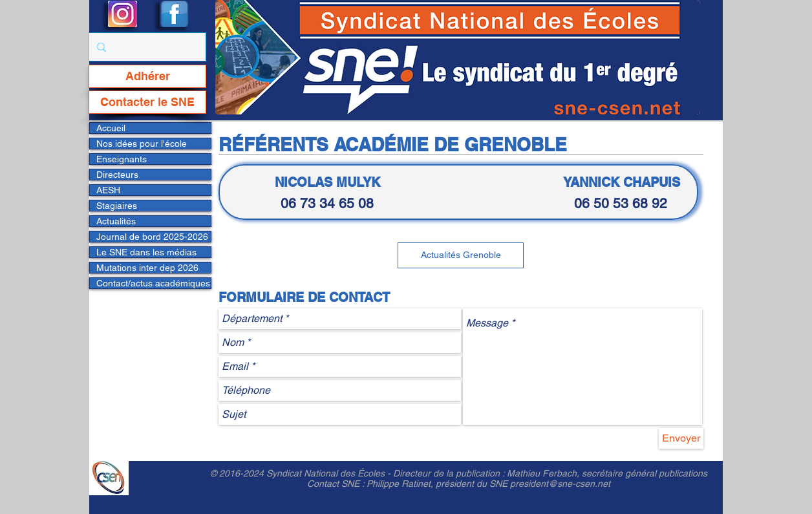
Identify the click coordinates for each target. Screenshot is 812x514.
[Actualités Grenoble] (461, 255)
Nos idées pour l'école (142, 144)
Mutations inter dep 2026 (147, 268)
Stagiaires (117, 206)
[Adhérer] (147, 76)
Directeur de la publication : (450, 473)
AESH (108, 190)
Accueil (111, 128)
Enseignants (122, 159)
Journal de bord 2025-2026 (152, 237)
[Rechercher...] (146, 47)
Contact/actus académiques (153, 283)
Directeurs (117, 175)
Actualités (116, 221)
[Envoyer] (681, 438)
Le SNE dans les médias (146, 252)
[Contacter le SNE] (147, 102)
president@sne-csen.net (560, 484)
